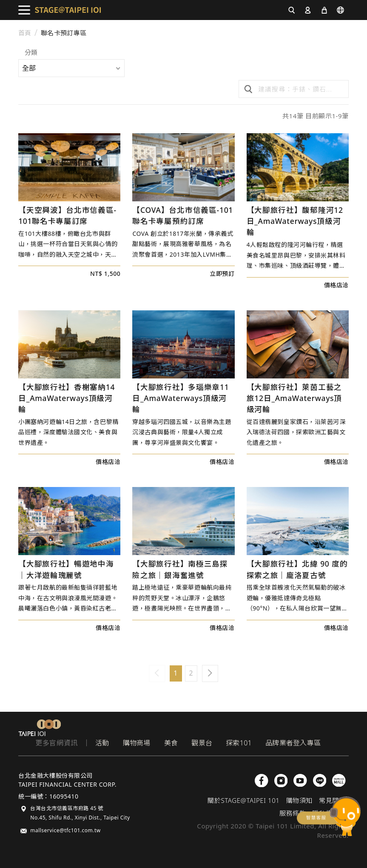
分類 (31, 53)
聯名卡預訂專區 (64, 33)
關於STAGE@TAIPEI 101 (243, 800)
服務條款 (293, 813)
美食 (171, 743)
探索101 (239, 743)
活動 (102, 743)
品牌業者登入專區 (293, 743)
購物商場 (137, 743)
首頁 (25, 33)
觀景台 (202, 743)
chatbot (329, 816)
